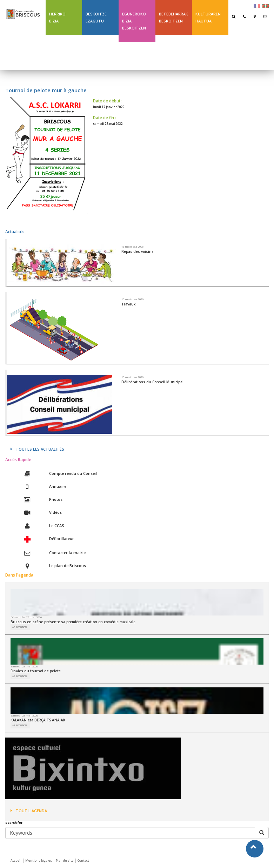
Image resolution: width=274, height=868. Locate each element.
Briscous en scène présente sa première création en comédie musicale (73, 622)
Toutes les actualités (37, 449)
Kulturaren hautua (208, 17)
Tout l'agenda (29, 811)
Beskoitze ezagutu (96, 17)
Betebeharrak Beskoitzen (173, 17)
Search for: (14, 823)
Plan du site (65, 860)
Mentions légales (39, 860)
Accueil (16, 860)
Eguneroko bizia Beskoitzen (134, 21)
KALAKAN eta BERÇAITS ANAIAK (38, 720)
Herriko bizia (57, 17)
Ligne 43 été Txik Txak (171, 52)
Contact (83, 860)
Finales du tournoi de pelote (36, 671)
